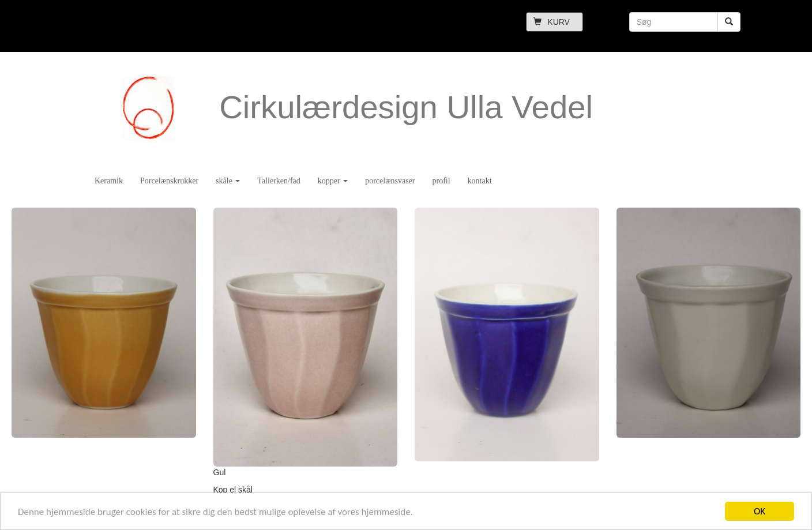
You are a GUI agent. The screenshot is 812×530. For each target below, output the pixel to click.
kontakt (480, 181)
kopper (333, 181)
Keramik (109, 181)
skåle (228, 181)
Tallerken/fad (279, 181)
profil (441, 181)
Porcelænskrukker (169, 181)
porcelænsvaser (390, 181)
